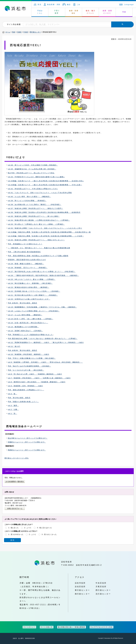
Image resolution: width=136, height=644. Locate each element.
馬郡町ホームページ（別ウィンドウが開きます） (27, 450)
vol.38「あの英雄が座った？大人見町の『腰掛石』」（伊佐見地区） (35, 205)
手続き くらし (40, 12)
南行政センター (82, 594)
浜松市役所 (80, 583)
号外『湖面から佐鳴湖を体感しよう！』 (23, 402)
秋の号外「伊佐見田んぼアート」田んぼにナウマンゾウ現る (31, 173)
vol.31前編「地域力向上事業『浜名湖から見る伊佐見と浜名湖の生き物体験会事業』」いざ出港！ (46, 236)
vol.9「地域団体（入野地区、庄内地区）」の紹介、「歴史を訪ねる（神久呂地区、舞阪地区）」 (45, 362)
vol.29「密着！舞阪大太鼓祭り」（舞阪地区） (26, 264)
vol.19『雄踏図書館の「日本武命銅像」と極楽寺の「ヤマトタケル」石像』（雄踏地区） (42, 307)
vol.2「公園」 (13, 409)
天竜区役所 (101, 587)
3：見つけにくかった (49, 534)
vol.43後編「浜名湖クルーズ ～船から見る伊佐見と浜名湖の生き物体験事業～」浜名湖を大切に (46, 181)
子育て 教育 (57, 12)
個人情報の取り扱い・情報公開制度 (72, 627)
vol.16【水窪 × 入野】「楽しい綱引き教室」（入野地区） (31, 319)
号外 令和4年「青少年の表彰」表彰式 (22, 303)
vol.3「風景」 (13, 406)
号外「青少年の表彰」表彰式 (19, 398)
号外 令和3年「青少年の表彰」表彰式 (22, 350)
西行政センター (35, 32)
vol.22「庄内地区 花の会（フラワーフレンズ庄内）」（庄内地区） (34, 291)
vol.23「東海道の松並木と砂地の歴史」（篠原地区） (29, 287)
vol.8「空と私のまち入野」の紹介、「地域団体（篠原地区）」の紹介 (35, 374)
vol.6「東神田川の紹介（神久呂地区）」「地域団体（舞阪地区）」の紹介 (37, 382)
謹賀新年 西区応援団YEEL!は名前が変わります (27, 260)
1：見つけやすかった (16, 534)
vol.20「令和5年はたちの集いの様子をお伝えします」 (29, 299)
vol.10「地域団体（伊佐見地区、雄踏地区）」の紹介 (29, 354)
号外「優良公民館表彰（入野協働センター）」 (26, 390)
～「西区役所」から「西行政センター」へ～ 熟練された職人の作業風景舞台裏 (39, 248)
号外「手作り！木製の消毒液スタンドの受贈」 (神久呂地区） (32, 358)
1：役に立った (13, 528)
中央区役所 (101, 583)
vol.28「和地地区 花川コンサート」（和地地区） (28, 268)
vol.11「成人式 (14, 346)
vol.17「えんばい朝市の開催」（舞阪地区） (25, 315)
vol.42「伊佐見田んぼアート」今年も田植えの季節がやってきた (33, 189)
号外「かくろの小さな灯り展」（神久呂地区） (26, 370)
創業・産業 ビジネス (107, 12)
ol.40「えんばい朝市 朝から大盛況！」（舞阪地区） (30, 197)
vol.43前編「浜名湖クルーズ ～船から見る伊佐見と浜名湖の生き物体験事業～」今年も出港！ (45, 185)
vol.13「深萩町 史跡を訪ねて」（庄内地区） (25, 331)
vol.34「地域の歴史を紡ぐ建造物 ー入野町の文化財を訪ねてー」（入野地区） (39, 220)
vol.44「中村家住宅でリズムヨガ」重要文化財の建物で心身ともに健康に (36, 177)
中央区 (26, 32)
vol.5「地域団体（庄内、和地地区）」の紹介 (25, 386)
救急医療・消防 (52, 4)
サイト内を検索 (14, 24)
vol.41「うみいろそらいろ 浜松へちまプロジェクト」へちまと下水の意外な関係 (40, 193)
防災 (38, 4)
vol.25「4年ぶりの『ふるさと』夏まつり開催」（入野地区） (32, 279)
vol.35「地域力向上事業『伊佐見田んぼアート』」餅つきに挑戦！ (34, 216)
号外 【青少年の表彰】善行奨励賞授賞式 (24, 252)
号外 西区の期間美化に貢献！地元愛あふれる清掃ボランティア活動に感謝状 (38, 256)
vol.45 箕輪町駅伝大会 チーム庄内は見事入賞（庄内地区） (32, 169)
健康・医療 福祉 (74, 12)
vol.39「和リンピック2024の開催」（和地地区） (27, 201)
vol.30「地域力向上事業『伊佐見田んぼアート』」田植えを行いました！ (36, 240)
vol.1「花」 (13, 413)
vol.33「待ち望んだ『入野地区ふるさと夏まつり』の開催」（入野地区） (36, 224)
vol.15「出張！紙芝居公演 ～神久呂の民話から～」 (28, 323)
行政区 (19, 32)
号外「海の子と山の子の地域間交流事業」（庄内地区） (29, 366)
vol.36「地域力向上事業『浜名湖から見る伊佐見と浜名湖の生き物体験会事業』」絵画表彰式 (44, 212)
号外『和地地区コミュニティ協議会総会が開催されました (30, 335)
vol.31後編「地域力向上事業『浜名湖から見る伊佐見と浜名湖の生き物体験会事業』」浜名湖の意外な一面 (49, 232)
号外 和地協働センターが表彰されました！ (25, 244)
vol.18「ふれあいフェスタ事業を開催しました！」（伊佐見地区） (34, 311)
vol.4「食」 (13, 394)
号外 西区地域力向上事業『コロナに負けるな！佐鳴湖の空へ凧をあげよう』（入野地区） (43, 339)
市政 (124, 12)
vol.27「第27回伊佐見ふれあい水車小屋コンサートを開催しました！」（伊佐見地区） (42, 272)
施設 (67, 4)
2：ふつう (28, 528)
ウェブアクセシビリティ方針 (102, 627)
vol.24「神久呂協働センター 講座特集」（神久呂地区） (30, 283)
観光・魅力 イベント (91, 12)
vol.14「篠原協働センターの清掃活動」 (23, 327)
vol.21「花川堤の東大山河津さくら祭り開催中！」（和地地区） (33, 295)
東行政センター (82, 590)
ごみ (77, 4)
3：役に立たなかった (44, 528)
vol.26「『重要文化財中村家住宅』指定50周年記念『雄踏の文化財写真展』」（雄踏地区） (43, 275)
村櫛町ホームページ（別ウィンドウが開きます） (27, 442)
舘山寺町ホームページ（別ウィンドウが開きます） (28, 438)
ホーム (8, 32)
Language (127, 4)
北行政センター (103, 594)
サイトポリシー (29, 627)
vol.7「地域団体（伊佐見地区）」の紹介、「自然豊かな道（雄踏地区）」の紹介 (39, 378)
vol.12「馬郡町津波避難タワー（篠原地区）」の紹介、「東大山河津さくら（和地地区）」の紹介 (46, 342)
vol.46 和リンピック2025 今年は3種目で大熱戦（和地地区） (33, 165)
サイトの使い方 (47, 627)
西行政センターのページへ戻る (17, 458)
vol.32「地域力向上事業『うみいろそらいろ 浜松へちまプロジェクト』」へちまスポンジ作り (45, 228)
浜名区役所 (80, 587)
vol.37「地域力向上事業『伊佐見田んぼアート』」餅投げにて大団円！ (35, 208)
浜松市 (16, 9)
